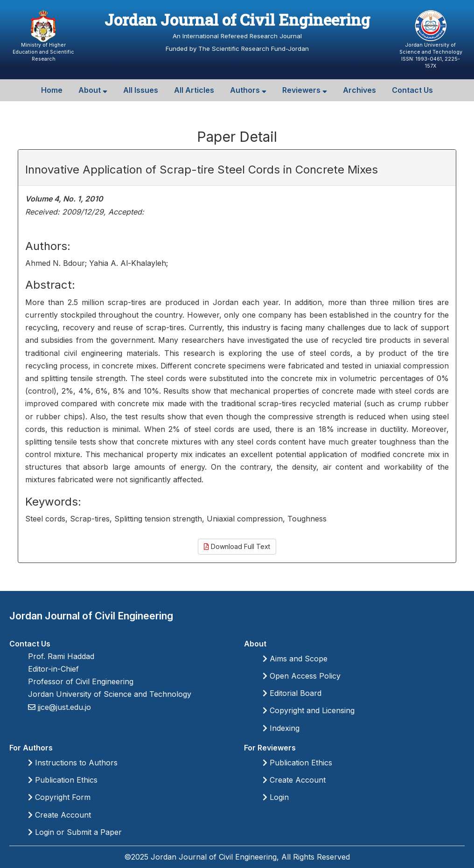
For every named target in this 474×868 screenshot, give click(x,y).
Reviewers (305, 90)
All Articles (194, 90)
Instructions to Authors (73, 763)
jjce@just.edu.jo (63, 707)
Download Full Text (237, 546)
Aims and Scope (295, 659)
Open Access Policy (302, 676)
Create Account (59, 815)
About (93, 90)
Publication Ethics (63, 780)
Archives (359, 90)
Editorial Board (292, 693)
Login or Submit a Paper (75, 832)
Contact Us (412, 90)
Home (52, 90)
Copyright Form (59, 797)
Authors (248, 90)
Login (276, 797)
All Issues (141, 90)
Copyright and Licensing (309, 710)
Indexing (281, 728)
